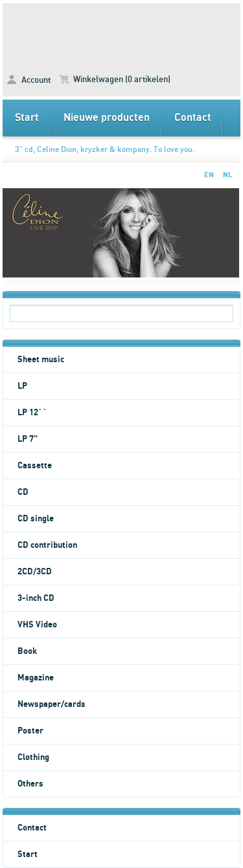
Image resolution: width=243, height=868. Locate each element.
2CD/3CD (35, 572)
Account (29, 80)
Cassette (35, 466)
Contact (193, 118)
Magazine (36, 678)
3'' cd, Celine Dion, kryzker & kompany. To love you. (105, 149)
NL (227, 175)
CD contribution (47, 545)
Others (30, 784)
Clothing (33, 757)
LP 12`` (32, 413)
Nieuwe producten (107, 118)
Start (27, 118)
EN (209, 175)
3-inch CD (36, 598)
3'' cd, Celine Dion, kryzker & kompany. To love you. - (122, 33)
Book (27, 651)
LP (22, 386)
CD (23, 492)
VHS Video (37, 625)
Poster (30, 731)
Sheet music (41, 360)
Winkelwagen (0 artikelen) (115, 80)
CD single (36, 519)
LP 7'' (28, 439)
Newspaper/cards (52, 704)
